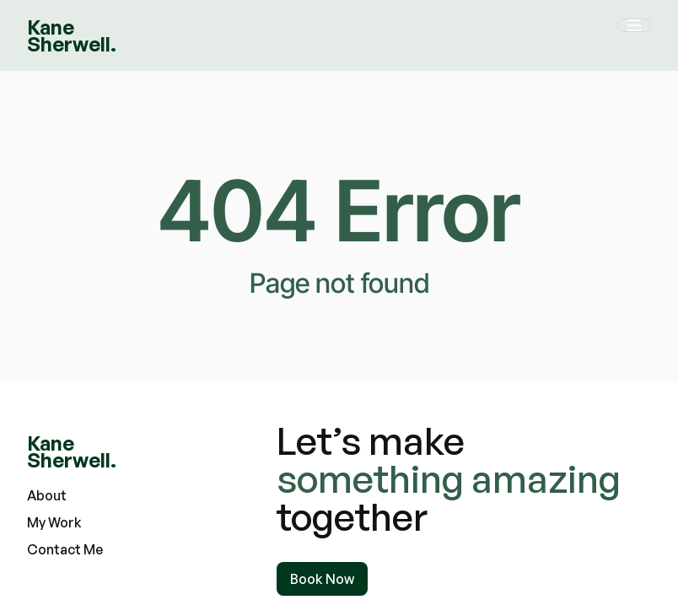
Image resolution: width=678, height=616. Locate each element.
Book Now (322, 579)
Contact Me (65, 549)
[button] (634, 35)
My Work (54, 522)
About (47, 495)
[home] (72, 35)
